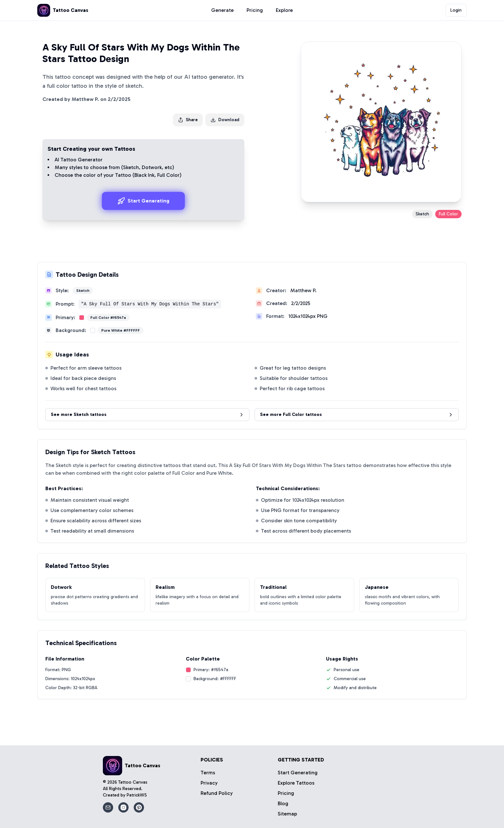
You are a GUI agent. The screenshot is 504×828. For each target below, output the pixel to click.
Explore (284, 10)
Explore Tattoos (296, 783)
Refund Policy (217, 793)
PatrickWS (137, 795)
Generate (222, 10)
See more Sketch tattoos (147, 414)
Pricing (255, 10)
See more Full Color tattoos (357, 414)
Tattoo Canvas (133, 782)
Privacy (209, 783)
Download (225, 120)
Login (456, 10)
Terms (208, 773)
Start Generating (143, 201)
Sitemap (287, 814)
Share (188, 120)
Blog (283, 803)
